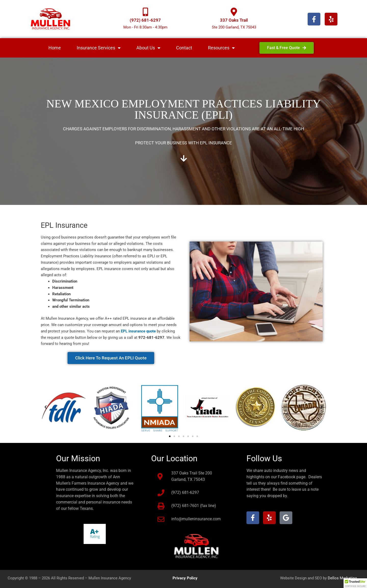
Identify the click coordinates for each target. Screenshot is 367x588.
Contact (184, 48)
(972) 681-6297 (145, 20)
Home (55, 48)
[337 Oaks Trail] (234, 12)
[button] (46, 407)
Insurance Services (99, 48)
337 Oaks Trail (234, 20)
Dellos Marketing (342, 578)
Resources (221, 48)
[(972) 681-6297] (145, 12)
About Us (148, 48)
